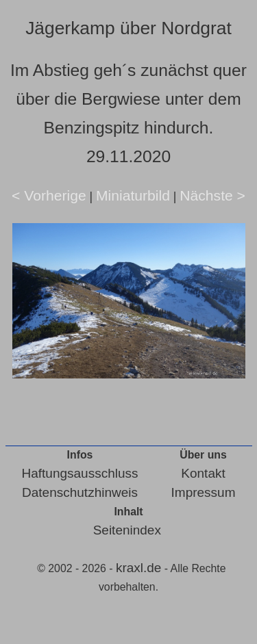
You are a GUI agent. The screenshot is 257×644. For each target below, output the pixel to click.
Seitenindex (127, 530)
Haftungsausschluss (80, 473)
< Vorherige (49, 195)
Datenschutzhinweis (80, 492)
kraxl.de (139, 568)
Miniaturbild (133, 195)
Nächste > (212, 195)
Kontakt (203, 473)
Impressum (204, 492)
